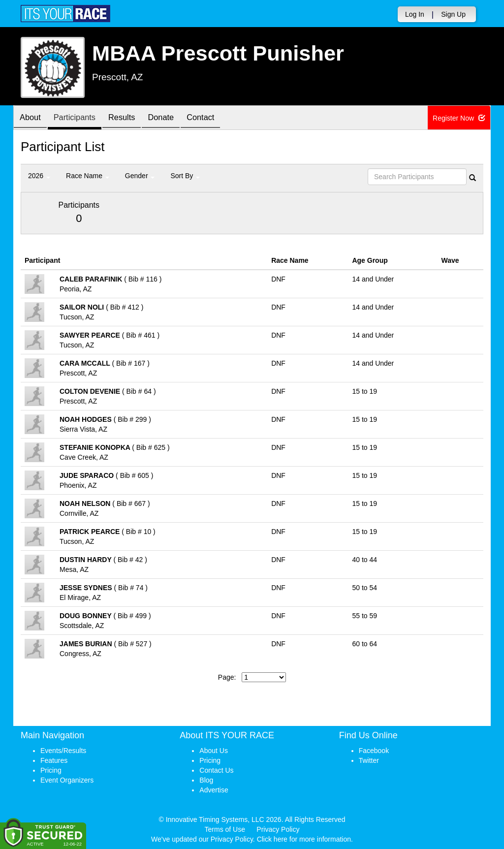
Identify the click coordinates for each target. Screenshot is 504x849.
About (32, 118)
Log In (415, 14)
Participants (80, 118)
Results (131, 118)
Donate (174, 118)
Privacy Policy (278, 829)
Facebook (374, 751)
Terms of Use (225, 829)
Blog (206, 780)
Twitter (369, 760)
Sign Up (453, 14)
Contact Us (216, 770)
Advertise (214, 790)
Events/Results (63, 751)
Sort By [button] (185, 176)
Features (54, 760)
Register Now (459, 118)
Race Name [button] (88, 176)
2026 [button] (39, 176)
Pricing (51, 770)
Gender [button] (140, 176)
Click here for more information (304, 839)
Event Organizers (67, 780)
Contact (218, 118)
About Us (214, 751)
